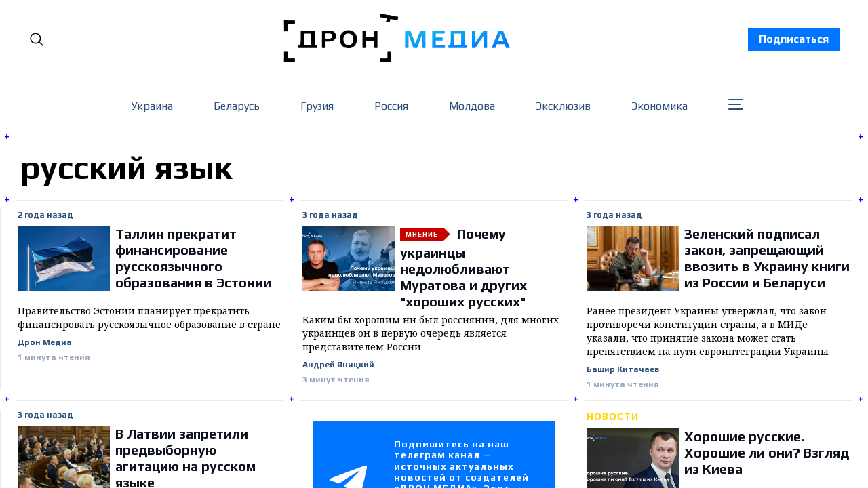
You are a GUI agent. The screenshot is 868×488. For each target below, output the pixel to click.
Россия (391, 106)
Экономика (659, 106)
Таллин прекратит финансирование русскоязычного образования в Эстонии (193, 258)
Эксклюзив (563, 106)
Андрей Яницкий (338, 365)
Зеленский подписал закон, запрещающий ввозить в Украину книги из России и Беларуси (767, 258)
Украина (152, 106)
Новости (613, 416)
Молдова (472, 106)
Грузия (317, 106)
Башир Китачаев (623, 370)
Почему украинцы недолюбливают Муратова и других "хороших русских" (463, 267)
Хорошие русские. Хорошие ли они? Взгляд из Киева (767, 452)
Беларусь (237, 106)
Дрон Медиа (45, 343)
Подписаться (794, 39)
